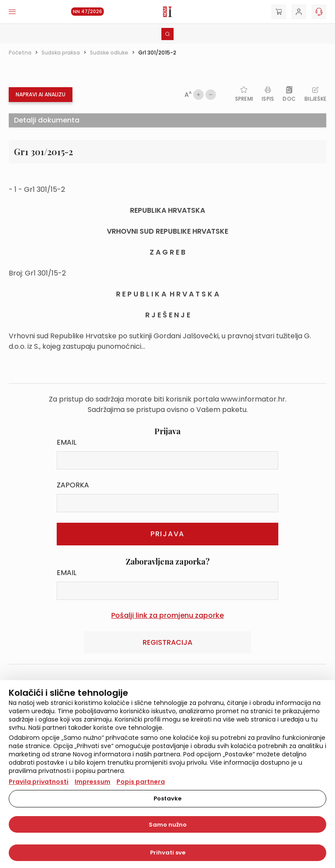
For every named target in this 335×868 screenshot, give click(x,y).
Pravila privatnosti (39, 782)
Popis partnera (141, 782)
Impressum (92, 782)
